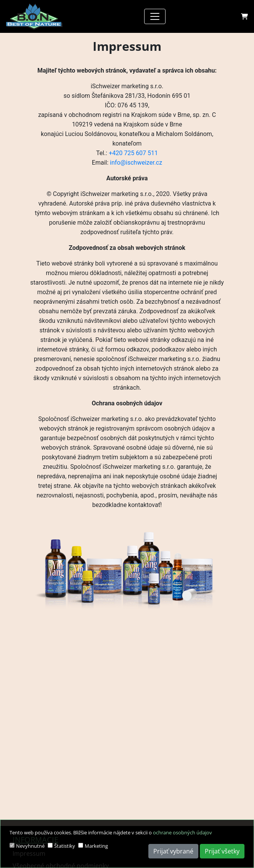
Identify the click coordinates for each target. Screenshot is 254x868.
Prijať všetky (222, 851)
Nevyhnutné (30, 846)
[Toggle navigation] (155, 16)
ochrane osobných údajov (182, 832)
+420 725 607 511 (133, 153)
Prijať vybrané (173, 851)
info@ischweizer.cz (136, 163)
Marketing (96, 846)
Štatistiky (65, 846)
